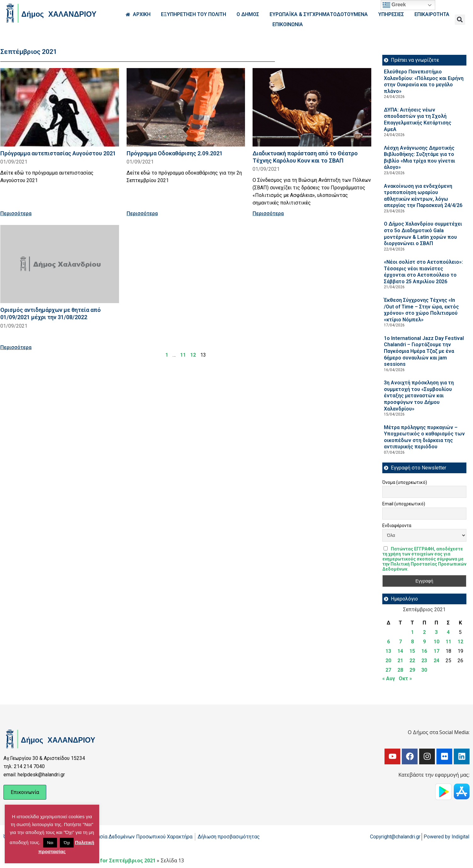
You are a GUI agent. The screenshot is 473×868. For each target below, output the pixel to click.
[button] (460, 20)
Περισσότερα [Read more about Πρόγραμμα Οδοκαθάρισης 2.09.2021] (142, 213)
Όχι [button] (67, 843)
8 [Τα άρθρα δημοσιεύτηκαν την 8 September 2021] (412, 642)
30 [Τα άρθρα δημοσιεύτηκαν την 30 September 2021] (424, 670)
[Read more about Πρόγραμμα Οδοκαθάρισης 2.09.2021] (186, 107)
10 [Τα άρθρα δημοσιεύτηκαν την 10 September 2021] (436, 642)
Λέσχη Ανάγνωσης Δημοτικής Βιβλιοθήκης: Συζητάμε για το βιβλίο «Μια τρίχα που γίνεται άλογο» (419, 158)
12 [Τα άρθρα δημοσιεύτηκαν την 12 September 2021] (460, 642)
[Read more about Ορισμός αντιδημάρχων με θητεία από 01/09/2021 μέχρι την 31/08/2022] (60, 264)
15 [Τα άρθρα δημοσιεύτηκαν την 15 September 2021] (412, 651)
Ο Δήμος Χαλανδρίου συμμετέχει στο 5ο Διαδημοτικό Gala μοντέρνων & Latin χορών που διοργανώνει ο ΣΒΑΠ (423, 234)
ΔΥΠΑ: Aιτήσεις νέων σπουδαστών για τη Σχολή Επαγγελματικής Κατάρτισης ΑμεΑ (418, 120)
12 (193, 355)
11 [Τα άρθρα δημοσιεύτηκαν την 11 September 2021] (448, 642)
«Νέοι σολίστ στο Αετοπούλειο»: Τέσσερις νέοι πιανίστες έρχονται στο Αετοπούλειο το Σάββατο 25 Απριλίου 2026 (423, 272)
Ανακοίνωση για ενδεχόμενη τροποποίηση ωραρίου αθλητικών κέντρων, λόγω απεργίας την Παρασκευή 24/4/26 (423, 196)
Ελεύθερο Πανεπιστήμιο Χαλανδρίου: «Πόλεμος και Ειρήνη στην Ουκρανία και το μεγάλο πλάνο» (424, 81)
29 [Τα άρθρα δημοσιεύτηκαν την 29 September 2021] (412, 670)
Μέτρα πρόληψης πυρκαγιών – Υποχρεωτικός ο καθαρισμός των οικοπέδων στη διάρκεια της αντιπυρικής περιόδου (424, 437)
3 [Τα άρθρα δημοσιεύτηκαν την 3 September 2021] (436, 632)
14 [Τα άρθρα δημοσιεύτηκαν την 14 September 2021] (400, 651)
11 (183, 355)
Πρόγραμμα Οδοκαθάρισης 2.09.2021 (175, 153)
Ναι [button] (50, 843)
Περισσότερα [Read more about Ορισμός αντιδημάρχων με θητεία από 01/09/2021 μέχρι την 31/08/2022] (16, 347)
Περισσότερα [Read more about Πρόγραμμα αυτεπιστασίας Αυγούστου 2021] (16, 213)
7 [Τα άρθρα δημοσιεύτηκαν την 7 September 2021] (400, 642)
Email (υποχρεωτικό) (404, 504)
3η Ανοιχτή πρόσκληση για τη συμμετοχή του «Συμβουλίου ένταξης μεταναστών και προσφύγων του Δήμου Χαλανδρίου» (419, 396)
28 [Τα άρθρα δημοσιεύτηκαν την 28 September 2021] (400, 670)
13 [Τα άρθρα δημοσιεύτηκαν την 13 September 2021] (388, 651)
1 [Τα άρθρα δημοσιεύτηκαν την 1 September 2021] (412, 632)
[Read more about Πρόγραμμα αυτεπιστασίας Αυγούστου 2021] (60, 107)
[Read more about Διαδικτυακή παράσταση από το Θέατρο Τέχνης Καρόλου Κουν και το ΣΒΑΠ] (312, 107)
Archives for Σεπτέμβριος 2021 (116, 860)
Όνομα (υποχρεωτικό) (405, 482)
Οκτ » (405, 678)
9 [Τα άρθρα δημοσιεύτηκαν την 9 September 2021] (424, 642)
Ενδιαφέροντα (397, 526)
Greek (394, 5)
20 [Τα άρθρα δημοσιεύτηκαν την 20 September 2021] (388, 661)
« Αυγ (389, 678)
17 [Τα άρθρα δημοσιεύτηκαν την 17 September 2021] (436, 651)
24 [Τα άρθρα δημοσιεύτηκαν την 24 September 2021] (436, 661)
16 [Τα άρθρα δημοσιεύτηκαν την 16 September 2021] (424, 651)
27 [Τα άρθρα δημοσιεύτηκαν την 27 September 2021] (388, 670)
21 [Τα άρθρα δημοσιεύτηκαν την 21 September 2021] (400, 661)
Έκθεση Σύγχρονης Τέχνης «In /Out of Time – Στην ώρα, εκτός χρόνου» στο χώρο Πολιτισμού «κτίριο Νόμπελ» (421, 310)
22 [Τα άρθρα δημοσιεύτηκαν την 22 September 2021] (412, 661)
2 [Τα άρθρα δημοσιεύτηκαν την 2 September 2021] (424, 632)
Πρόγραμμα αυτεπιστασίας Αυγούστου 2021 (58, 153)
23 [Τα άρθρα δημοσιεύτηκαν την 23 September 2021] (424, 661)
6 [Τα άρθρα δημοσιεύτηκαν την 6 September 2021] (388, 642)
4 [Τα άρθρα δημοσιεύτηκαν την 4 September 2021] (448, 632)
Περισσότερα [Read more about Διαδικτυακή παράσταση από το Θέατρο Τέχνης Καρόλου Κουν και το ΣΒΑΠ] (268, 213)
